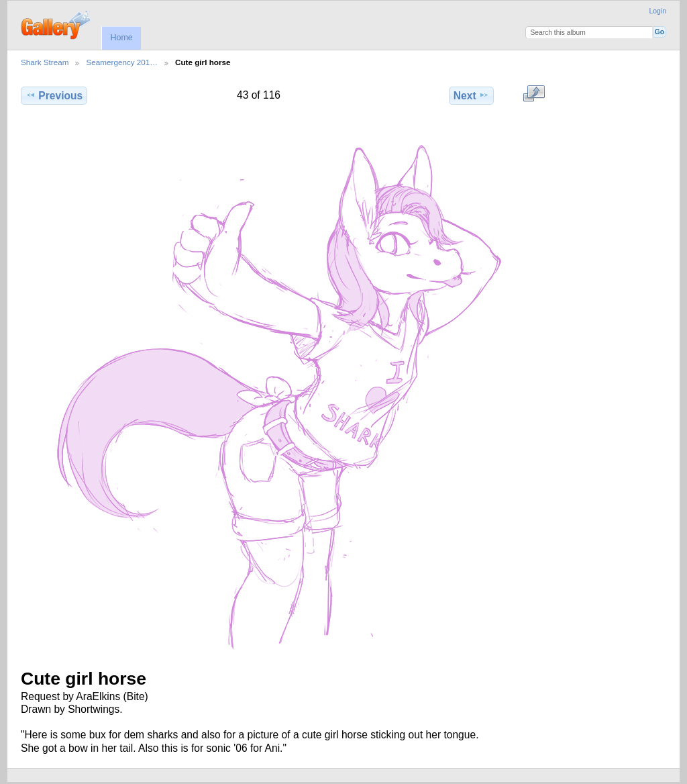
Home (121, 38)
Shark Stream (45, 62)
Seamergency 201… (122, 62)
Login (658, 11)
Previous (54, 95)
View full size (534, 94)
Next (471, 95)
